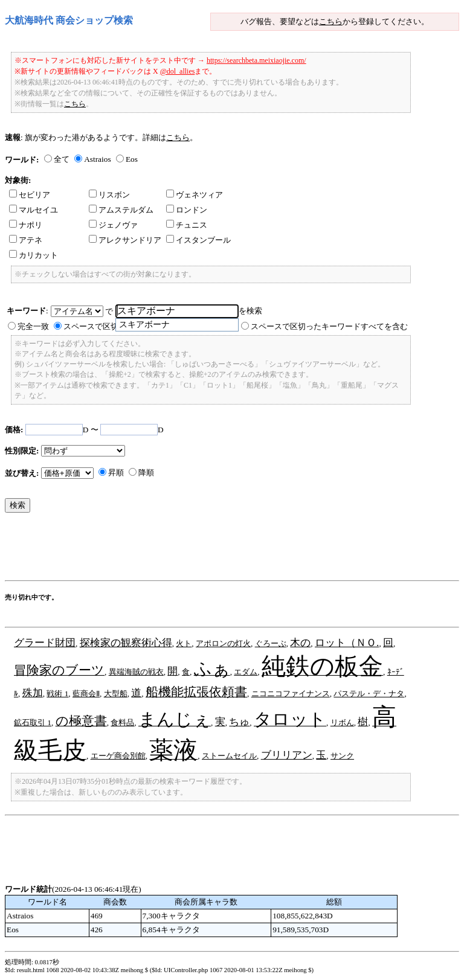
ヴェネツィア (195, 195)
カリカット (34, 255)
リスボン (109, 195)
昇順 (116, 472)
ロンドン (187, 210)
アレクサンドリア (125, 240)
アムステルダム (121, 210)
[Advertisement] (225, 549)
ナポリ (26, 225)
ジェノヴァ (113, 225)
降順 (146, 472)
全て (62, 159)
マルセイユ (34, 210)
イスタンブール (198, 240)
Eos (132, 159)
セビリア (30, 195)
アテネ (26, 240)
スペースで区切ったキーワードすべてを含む (329, 326)
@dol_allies (178, 71)
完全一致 (33, 326)
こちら (331, 21)
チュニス (187, 225)
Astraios (97, 159)
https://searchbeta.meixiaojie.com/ (256, 60)
